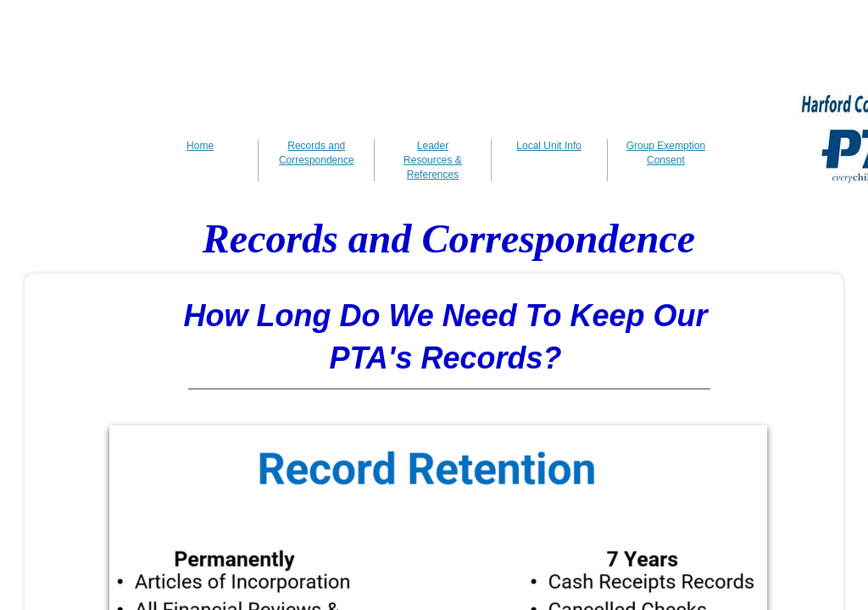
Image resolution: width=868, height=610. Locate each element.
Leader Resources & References (433, 160)
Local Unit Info (549, 146)
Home (200, 146)
